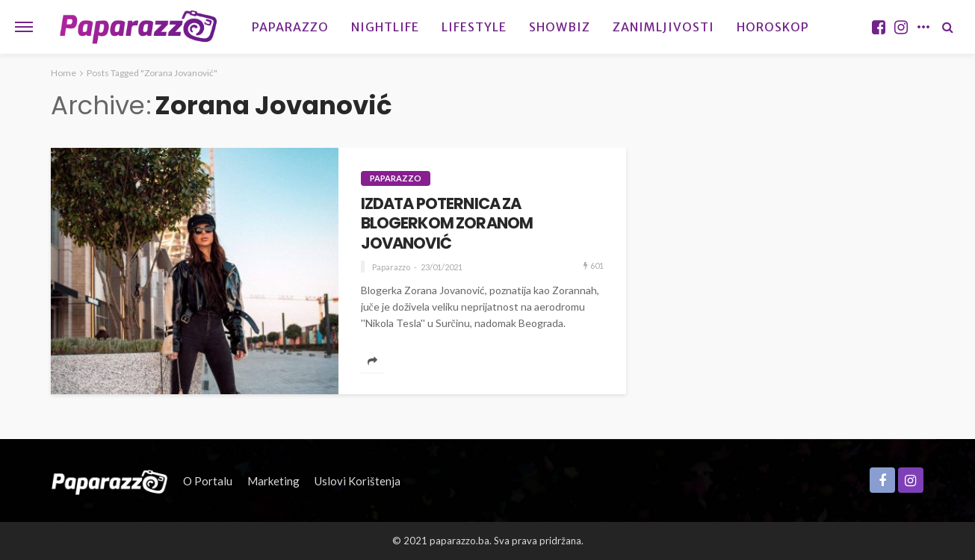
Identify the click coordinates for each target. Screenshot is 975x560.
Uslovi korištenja (357, 481)
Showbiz (560, 27)
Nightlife (385, 27)
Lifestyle (474, 27)
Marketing (273, 481)
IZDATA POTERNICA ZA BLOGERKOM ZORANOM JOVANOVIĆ (447, 224)
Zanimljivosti (663, 27)
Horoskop (773, 27)
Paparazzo (290, 27)
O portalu (208, 481)
